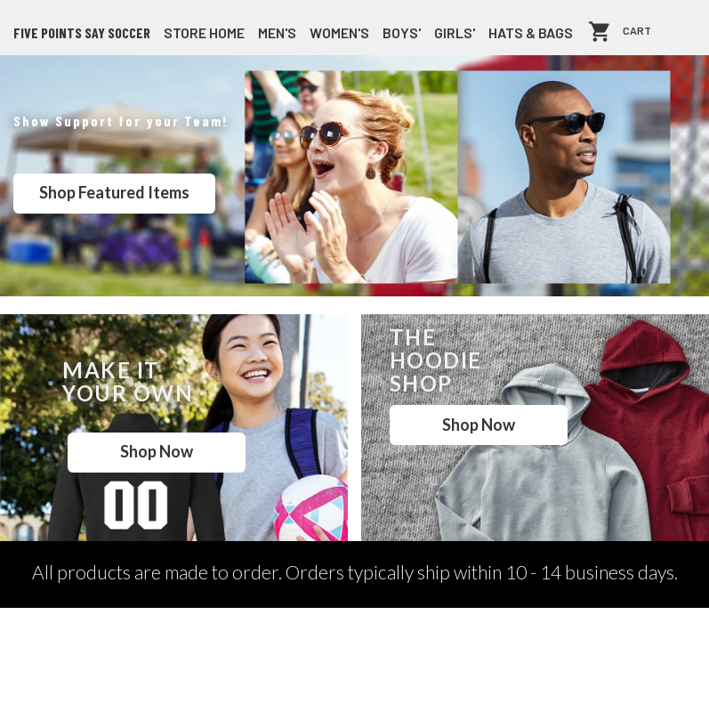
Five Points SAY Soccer (82, 32)
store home (204, 32)
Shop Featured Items (114, 192)
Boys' (402, 32)
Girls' (455, 32)
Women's (339, 32)
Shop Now (157, 451)
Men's (277, 32)
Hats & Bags (531, 32)
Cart (637, 32)
